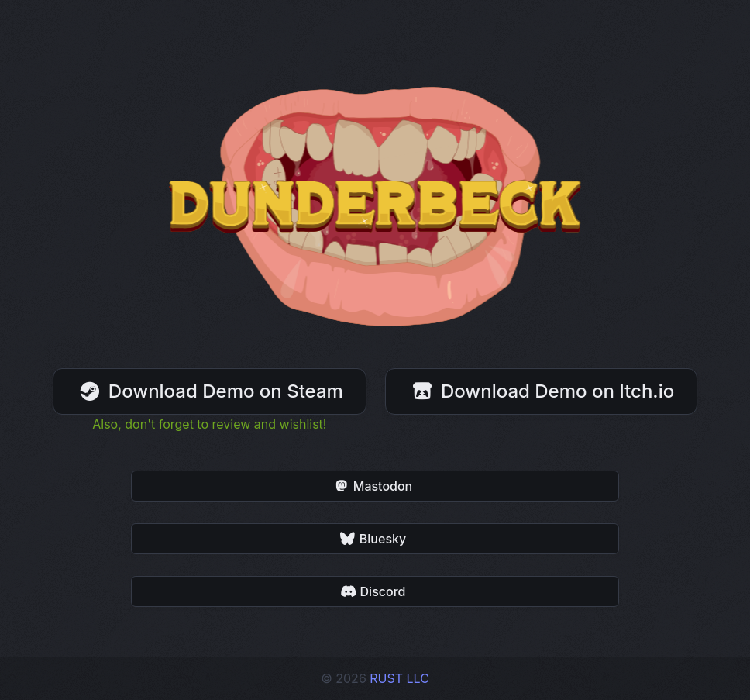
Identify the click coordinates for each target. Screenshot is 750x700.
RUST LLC (399, 678)
